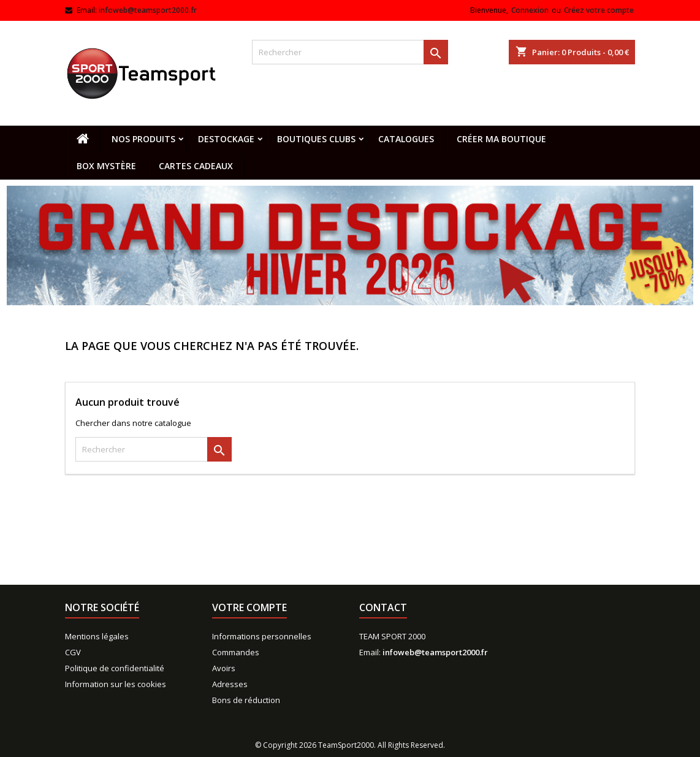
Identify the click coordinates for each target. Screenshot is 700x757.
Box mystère (106, 166)
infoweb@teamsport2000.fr (148, 10)
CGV (73, 652)
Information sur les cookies (116, 684)
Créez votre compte (599, 10)
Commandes (236, 652)
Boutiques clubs (316, 139)
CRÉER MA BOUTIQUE (501, 139)
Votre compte (249, 607)
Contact (383, 607)
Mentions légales (97, 636)
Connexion (530, 10)
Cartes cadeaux (196, 166)
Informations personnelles (262, 636)
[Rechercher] (350, 52)
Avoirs (224, 668)
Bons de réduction (246, 700)
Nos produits (143, 139)
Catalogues (406, 139)
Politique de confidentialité (115, 668)
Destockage (226, 139)
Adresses (230, 684)
